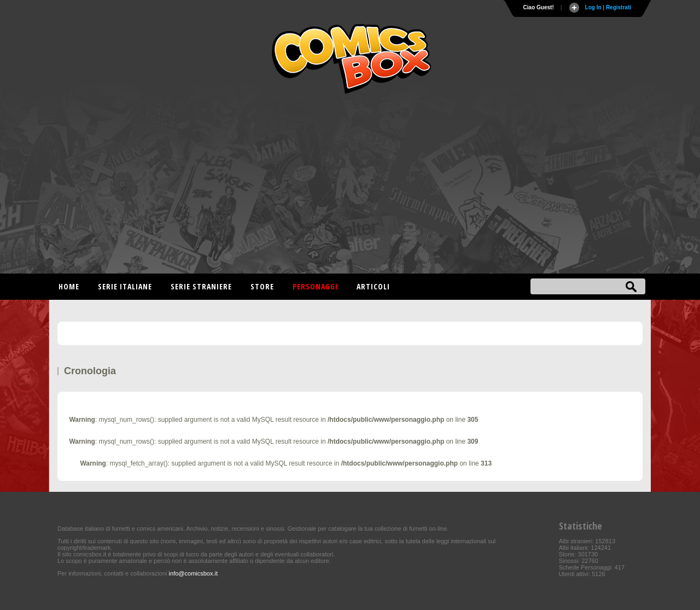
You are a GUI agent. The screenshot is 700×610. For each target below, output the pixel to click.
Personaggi (315, 286)
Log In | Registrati (608, 7)
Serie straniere (201, 286)
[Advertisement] (350, 186)
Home (69, 286)
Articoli (373, 286)
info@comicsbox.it (193, 573)
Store (262, 286)
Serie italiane (125, 286)
